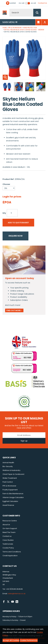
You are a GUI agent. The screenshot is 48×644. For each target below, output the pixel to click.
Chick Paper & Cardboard (13, 474)
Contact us (7, 536)
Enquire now (16, 236)
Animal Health (8, 463)
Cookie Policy (8, 548)
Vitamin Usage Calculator (13, 497)
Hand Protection (30, 28)
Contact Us (42, 3)
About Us (6, 525)
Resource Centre (10, 521)
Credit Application (10, 556)
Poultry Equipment (10, 490)
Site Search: (9, 9)
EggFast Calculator (10, 501)
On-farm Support (10, 528)
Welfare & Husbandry (11, 470)
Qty (4, 213)
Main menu (10, 22)
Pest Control (8, 482)
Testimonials (8, 544)
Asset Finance (8, 505)
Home (5, 28)
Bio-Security (8, 466)
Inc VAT (22, 3)
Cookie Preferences (29, 640)
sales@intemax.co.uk (17, 594)
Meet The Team (9, 532)
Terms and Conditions (12, 552)
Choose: (6, 184)
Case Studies (8, 540)
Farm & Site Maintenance (13, 494)
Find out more (14, 310)
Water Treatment (10, 478)
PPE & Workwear (15, 28)
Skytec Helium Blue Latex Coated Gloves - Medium (24, 30)
